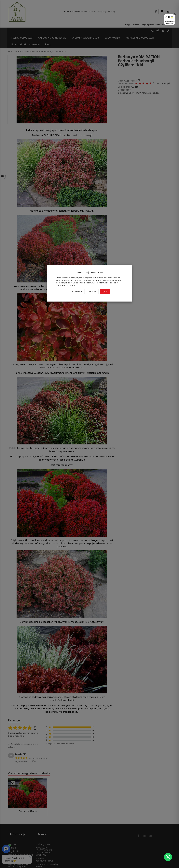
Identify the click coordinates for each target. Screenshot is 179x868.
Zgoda (105, 291)
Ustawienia (78, 291)
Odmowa (92, 291)
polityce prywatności (65, 285)
